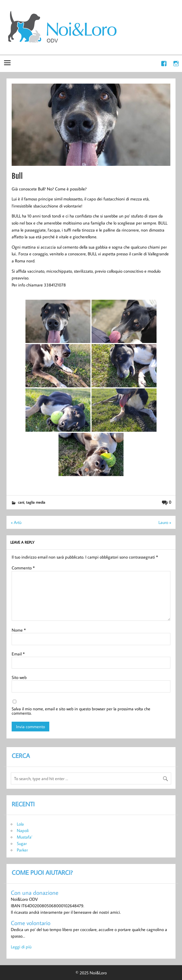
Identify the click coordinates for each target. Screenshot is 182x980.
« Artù (16, 522)
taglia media (36, 502)
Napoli (23, 830)
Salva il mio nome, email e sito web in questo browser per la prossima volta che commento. (81, 711)
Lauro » (165, 522)
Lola (20, 824)
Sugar (22, 843)
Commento (23, 568)
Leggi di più (21, 947)
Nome (19, 630)
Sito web (19, 677)
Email (18, 654)
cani (21, 502)
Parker (22, 850)
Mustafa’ (25, 837)
